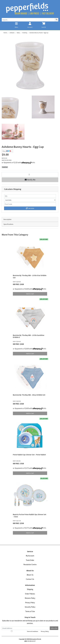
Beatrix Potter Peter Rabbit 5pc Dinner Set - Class (30, 516)
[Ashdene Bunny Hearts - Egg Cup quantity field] (30, 174)
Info (33, 162)
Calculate (30, 208)
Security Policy (30, 607)
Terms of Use (30, 611)
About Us (30, 575)
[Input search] (28, 20)
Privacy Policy (30, 603)
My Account (30, 556)
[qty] (30, 196)
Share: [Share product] (7, 151)
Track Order (30, 560)
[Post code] (30, 204)
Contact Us (30, 579)
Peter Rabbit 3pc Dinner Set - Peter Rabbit (29, 455)
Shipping (30, 589)
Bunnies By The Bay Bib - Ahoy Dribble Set (29, 395)
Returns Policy (30, 598)
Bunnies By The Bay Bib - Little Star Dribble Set (30, 277)
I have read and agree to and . (30, 631)
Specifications (8, 224)
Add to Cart (30, 294)
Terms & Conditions (32, 631)
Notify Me (30, 180)
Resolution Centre (30, 565)
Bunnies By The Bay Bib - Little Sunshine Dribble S (29, 336)
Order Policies (30, 594)
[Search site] (57, 20)
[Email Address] (26, 628)
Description (7, 219)
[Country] (30, 200)
